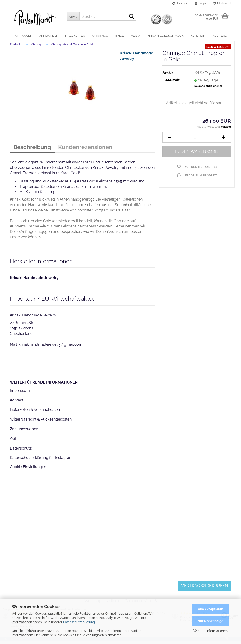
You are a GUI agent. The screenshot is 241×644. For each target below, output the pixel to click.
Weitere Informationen (211, 631)
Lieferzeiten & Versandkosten (35, 413)
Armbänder (49, 36)
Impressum (20, 394)
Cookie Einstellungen (28, 470)
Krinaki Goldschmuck (165, 36)
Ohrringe (100, 36)
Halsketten (75, 36)
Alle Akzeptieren (211, 609)
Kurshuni (198, 36)
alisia (136, 36)
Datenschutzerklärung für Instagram (41, 461)
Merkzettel (222, 4)
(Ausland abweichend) (208, 89)
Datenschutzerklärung (79, 622)
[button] (169, 141)
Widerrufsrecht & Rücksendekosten (41, 423)
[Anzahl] (197, 141)
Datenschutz (21, 451)
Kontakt (16, 403)
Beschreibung (32, 150)
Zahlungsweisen (24, 432)
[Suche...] (73, 16)
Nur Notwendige (210, 621)
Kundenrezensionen (85, 150)
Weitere (220, 36)
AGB (14, 442)
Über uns (180, 4)
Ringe (119, 36)
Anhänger (23, 36)
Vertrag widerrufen (205, 589)
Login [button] (200, 4)
